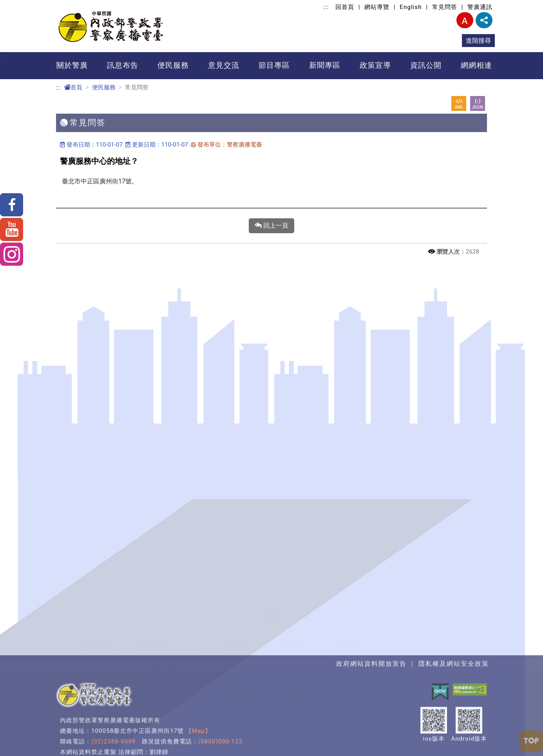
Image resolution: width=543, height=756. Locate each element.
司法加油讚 (150, 550)
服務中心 (93, 377)
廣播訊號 (150, 327)
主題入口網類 (281, 563)
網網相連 (476, 65)
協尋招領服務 (241, 340)
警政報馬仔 (96, 487)
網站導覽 (377, 7)
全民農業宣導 (153, 538)
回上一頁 (271, 226)
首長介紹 (93, 352)
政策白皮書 (96, 327)
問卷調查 (292, 340)
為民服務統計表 (160, 402)
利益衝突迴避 (223, 500)
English (411, 7)
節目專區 (274, 65)
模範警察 (93, 500)
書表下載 (235, 352)
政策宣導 (375, 65)
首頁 (73, 87)
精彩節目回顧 (353, 340)
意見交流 (224, 65)
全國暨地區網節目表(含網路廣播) (382, 327)
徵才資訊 (150, 377)
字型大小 (465, 20)
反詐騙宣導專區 (157, 487)
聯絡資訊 (93, 402)
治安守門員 (96, 525)
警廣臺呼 (346, 365)
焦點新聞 (235, 327)
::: (326, 7)
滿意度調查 (296, 365)
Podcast (346, 352)
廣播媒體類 (277, 525)
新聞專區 (325, 65)
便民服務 (173, 65)
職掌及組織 (96, 365)
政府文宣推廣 (157, 340)
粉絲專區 (292, 352)
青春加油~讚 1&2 (159, 500)
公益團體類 (277, 538)
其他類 (271, 588)
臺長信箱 (292, 327)
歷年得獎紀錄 (100, 415)
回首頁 (345, 7)
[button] (271, 287)
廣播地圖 (93, 390)
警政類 (271, 500)
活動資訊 (150, 365)
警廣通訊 (480, 7)
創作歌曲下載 (353, 377)
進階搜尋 (478, 41)
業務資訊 (150, 352)
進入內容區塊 (19, 5)
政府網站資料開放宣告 (170, 415)
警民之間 (93, 512)
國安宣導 (147, 512)
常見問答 (445, 7)
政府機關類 (277, 487)
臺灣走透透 (96, 550)
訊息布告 (123, 65)
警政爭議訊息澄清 (164, 440)
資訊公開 (426, 65)
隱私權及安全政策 (164, 427)
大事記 (90, 340)
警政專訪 (147, 525)
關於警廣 (72, 65)
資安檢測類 (277, 575)
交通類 (271, 512)
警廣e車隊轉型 (159, 452)
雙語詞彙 (235, 377)
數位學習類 (277, 550)
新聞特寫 (93, 538)
